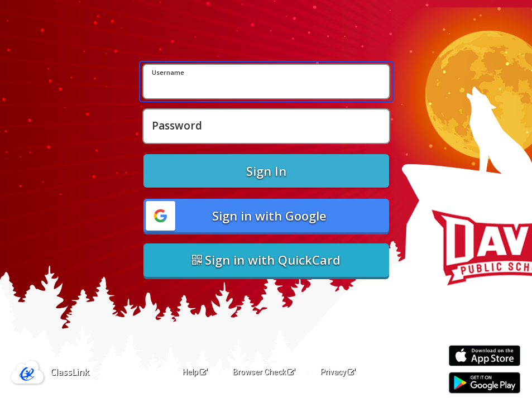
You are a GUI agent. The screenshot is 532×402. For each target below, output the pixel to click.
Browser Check (264, 372)
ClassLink (70, 372)
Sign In (266, 171)
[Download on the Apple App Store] (485, 356)
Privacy (338, 372)
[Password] (266, 126)
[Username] (266, 82)
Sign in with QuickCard (266, 260)
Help (195, 372)
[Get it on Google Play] (485, 383)
